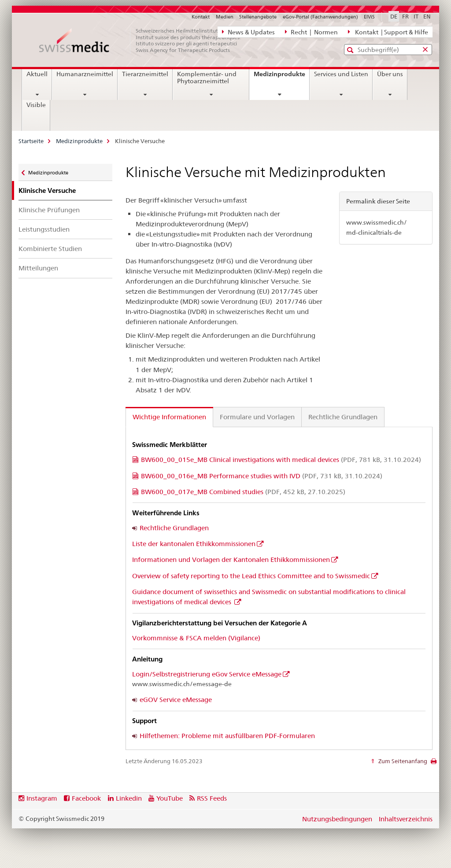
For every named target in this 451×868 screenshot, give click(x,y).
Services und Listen (341, 74)
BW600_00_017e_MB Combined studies (243, 492)
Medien (225, 17)
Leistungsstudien (44, 229)
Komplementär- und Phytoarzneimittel (207, 78)
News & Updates (248, 32)
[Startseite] (144, 41)
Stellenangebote (258, 17)
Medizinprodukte (281, 77)
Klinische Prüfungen (49, 210)
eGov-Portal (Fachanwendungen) (320, 17)
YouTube (170, 798)
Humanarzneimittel (85, 74)
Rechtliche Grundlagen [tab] (343, 417)
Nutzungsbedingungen (337, 819)
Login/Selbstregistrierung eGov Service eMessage (207, 674)
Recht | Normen (311, 32)
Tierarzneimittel (145, 74)
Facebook (86, 798)
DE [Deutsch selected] (394, 16)
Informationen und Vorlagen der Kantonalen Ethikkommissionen (231, 560)
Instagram (42, 798)
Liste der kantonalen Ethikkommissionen (194, 544)
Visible (36, 105)
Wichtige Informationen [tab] (169, 417)
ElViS (369, 17)
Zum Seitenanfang (402, 761)
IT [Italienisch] (416, 16)
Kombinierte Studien (50, 249)
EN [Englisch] (427, 16)
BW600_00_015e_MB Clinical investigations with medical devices (281, 460)
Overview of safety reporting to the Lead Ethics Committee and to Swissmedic (251, 576)
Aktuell (37, 74)
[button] (351, 50)
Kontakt (201, 17)
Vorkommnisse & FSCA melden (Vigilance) (196, 638)
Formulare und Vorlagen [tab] (257, 417)
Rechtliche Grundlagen (174, 528)
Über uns (390, 74)
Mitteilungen (38, 268)
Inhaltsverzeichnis (406, 819)
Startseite (31, 141)
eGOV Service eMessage (176, 700)
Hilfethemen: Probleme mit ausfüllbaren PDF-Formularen (227, 736)
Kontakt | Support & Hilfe (388, 32)
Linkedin (129, 798)
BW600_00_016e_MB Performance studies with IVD (262, 476)
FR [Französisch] (405, 16)
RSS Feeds (212, 798)
